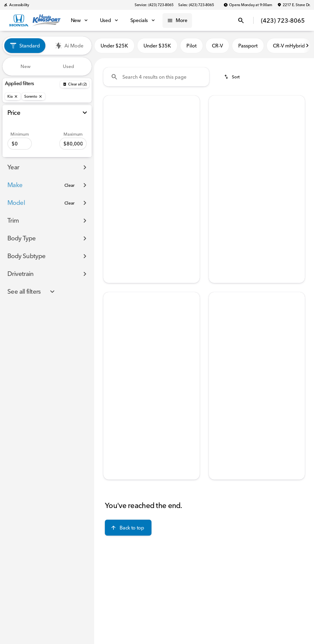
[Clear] (70, 185)
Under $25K (114, 46)
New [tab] (26, 66)
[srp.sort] (232, 77)
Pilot (191, 46)
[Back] (75, 84)
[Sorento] (33, 96)
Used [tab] (69, 66)
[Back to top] (128, 528)
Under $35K (157, 46)
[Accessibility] (16, 5)
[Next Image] (307, 46)
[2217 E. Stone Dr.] (294, 5)
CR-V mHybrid (289, 46)
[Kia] (13, 96)
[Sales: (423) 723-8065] (196, 5)
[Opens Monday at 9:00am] (248, 5)
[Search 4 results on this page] (156, 77)
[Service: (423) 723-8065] (154, 5)
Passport (248, 46)
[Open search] (241, 21)
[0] (20, 144)
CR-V (217, 46)
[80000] (73, 144)
